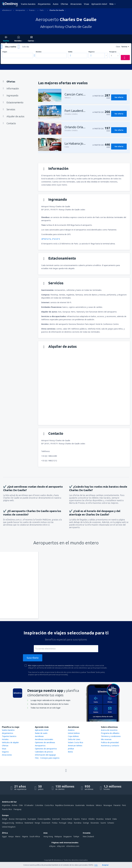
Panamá (117, 805)
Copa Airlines (73, 736)
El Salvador (29, 805)
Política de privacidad (110, 742)
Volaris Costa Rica (75, 742)
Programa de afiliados (110, 733)
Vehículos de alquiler (10, 742)
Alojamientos (44, 4)
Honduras (90, 805)
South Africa (35, 836)
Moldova (19, 823)
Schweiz (111, 823)
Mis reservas (106, 739)
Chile (21, 805)
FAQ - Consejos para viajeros (47, 758)
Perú (124, 805)
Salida (70, 52)
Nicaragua (108, 805)
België (5, 819)
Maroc (18, 836)
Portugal (63, 823)
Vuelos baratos (28, 4)
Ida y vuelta (11, 47)
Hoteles (5, 739)
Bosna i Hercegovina (17, 819)
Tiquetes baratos (9, 736)
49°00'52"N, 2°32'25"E (51, 239)
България (32, 819)
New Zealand (88, 836)
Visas (86, 4)
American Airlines (75, 746)
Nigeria (25, 836)
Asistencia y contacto (110, 746)
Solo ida (26, 47)
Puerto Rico (7, 809)
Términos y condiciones (111, 736)
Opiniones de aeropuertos (46, 749)
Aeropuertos (40, 746)
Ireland (108, 819)
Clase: (118, 47)
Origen (5, 52)
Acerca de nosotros (109, 730)
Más (112, 4)
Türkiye (76, 836)
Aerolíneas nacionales (44, 739)
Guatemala (80, 805)
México (99, 805)
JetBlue (71, 749)
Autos (56, 4)
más (96, 865)
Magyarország (8, 823)
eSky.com (61, 846)
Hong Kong (48, 836)
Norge (37, 823)
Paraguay (17, 809)
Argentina (6, 805)
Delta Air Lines (74, 739)
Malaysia (58, 836)
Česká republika (44, 819)
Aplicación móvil (99, 4)
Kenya (11, 836)
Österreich (46, 823)
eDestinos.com (73, 846)
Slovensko (95, 823)
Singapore (67, 836)
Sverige (86, 823)
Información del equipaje (45, 755)
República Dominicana (64, 805)
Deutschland (67, 819)
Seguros (5, 752)
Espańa (77, 819)
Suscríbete (33, 658)
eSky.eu (52, 846)
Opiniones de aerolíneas (45, 742)
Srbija (70, 823)
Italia (115, 819)
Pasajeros (113, 52)
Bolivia (15, 805)
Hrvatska (100, 819)
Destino (39, 52)
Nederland (29, 823)
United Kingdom (9, 827)
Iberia (70, 752)
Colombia (39, 805)
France (84, 819)
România (78, 823)
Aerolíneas (39, 736)
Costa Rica (49, 805)
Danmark (56, 819)
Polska (55, 823)
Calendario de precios (44, 752)
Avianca (71, 730)
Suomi (103, 823)
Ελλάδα (91, 819)
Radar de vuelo (41, 733)
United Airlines (74, 733)
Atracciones (76, 4)
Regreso (92, 52)
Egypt (4, 836)
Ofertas (64, 4)
